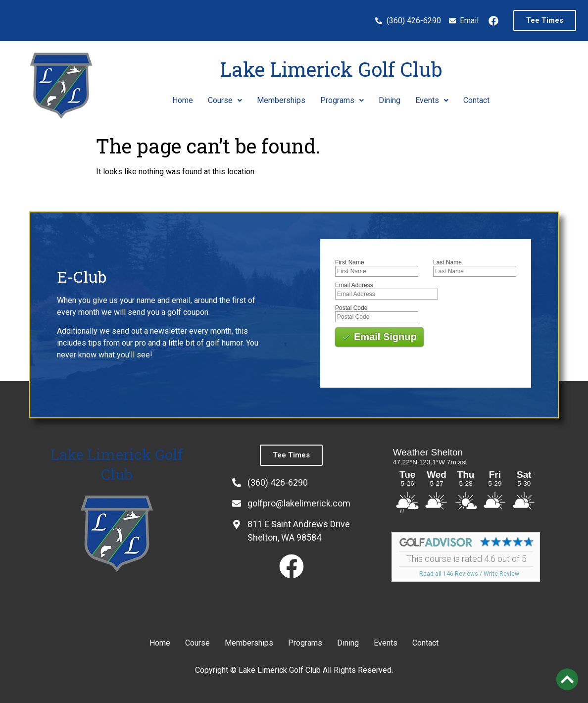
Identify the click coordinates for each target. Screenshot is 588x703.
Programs (342, 100)
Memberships (281, 100)
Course (225, 100)
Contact (476, 100)
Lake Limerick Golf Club (331, 69)
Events (432, 100)
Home (183, 100)
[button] (225, 100)
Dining (390, 100)
